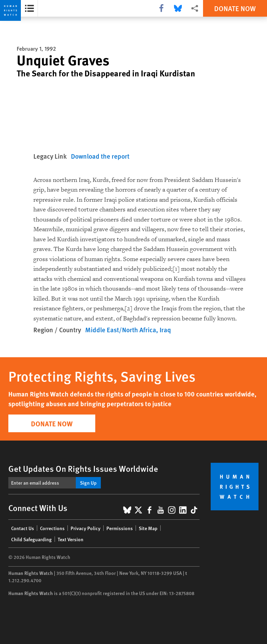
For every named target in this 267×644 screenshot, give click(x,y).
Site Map (148, 528)
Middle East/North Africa (121, 330)
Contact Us (23, 528)
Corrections (52, 528)
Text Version (71, 539)
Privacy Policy (86, 528)
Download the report (100, 156)
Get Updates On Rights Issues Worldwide (83, 468)
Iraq (165, 330)
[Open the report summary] (29, 8)
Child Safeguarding (31, 539)
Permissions (120, 528)
